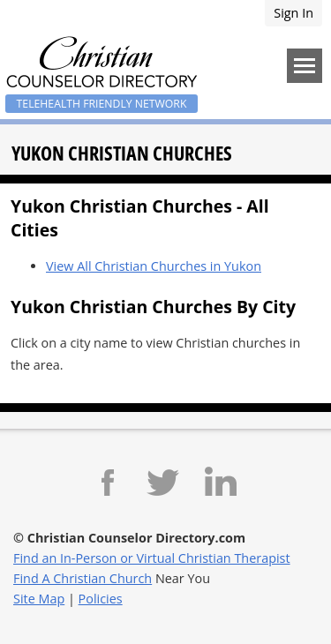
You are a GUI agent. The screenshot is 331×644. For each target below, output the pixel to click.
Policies (101, 599)
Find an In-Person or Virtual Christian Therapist (152, 558)
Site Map (39, 599)
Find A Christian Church (83, 578)
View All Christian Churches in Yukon (154, 266)
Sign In (293, 13)
